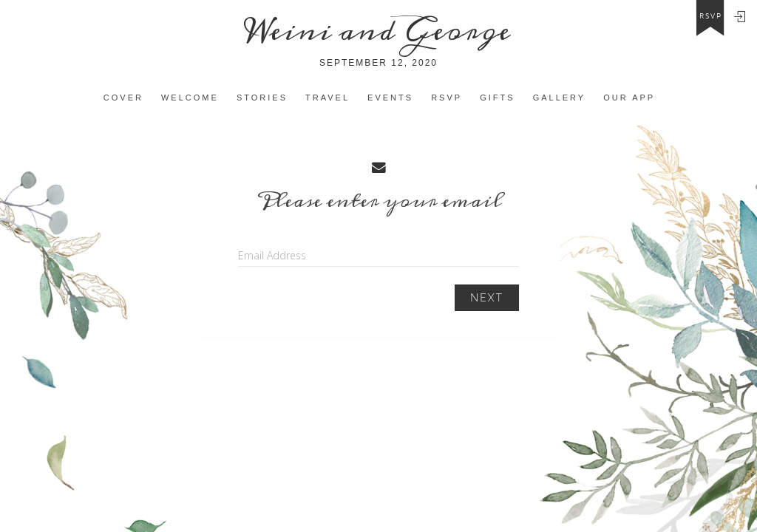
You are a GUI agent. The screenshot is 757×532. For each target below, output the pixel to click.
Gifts (497, 98)
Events (390, 98)
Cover (123, 98)
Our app (629, 98)
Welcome (190, 98)
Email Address (272, 255)
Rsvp (447, 98)
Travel (327, 98)
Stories (262, 98)
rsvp (711, 16)
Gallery (560, 98)
